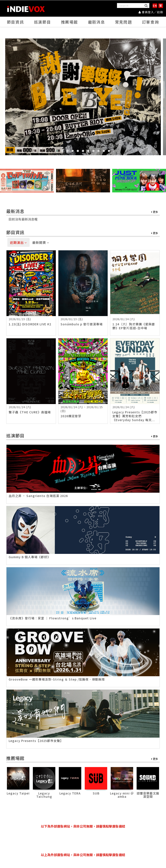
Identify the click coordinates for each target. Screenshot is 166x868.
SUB (96, 793)
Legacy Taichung (44, 795)
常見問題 (124, 22)
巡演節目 (43, 22)
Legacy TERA (70, 793)
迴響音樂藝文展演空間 (148, 795)
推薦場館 (70, 22)
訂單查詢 (151, 22)
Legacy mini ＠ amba (122, 795)
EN (155, 6)
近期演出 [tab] (18, 242)
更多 (155, 212)
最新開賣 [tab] (41, 242)
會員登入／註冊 (151, 12)
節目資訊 (16, 22)
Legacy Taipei (18, 793)
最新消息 (97, 22)
